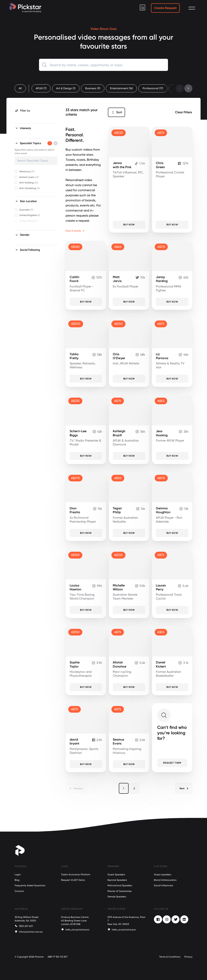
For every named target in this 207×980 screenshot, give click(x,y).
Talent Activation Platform (76, 875)
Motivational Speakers (120, 885)
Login (18, 875)
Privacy (188, 957)
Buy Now (129, 225)
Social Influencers (164, 885)
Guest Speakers (116, 875)
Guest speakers (163, 875)
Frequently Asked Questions (30, 885)
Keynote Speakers (117, 880)
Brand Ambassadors (165, 880)
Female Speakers (117, 897)
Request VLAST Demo (73, 880)
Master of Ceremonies (120, 891)
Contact (19, 891)
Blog (17, 880)
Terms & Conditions (170, 957)
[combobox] (103, 65)
